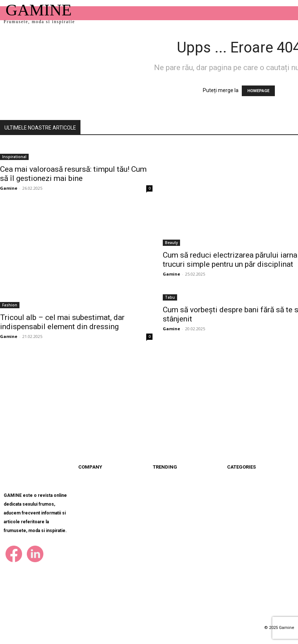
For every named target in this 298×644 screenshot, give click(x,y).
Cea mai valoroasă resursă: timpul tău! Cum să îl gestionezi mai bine (73, 174)
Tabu (170, 297)
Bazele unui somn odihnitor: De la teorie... (198, 566)
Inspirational (14, 157)
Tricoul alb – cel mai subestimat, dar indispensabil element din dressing (62, 322)
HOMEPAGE (258, 91)
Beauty (171, 243)
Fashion (10, 305)
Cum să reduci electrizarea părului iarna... (194, 531)
